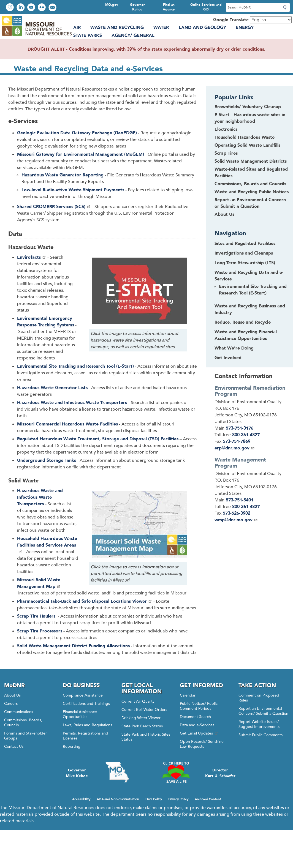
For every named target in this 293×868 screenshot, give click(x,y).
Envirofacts (32, 257)
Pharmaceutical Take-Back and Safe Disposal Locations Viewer (85, 601)
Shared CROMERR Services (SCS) (54, 207)
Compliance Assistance (83, 695)
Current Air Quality (138, 701)
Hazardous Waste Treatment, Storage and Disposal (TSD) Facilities (98, 439)
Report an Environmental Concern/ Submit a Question (263, 711)
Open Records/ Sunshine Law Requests (202, 744)
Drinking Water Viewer (141, 718)
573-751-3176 (240, 428)
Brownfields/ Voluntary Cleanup (248, 107)
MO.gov (112, 5)
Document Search (195, 717)
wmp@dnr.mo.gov (236, 520)
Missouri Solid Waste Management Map (39, 583)
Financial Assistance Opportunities (80, 714)
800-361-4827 (246, 435)
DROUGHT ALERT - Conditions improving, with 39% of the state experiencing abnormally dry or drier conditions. (146, 49)
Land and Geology (202, 28)
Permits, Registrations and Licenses (86, 736)
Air (77, 28)
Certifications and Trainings (86, 704)
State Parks (88, 36)
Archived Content (208, 799)
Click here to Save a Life (176, 772)
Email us (53, 8)
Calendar (188, 695)
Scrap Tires (226, 153)
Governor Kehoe (137, 7)
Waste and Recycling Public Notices (252, 192)
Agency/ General (133, 36)
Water (161, 28)
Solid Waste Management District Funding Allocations (73, 646)
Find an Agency (169, 7)
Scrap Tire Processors (40, 631)
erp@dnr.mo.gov (235, 448)
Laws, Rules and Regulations (87, 725)
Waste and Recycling (117, 28)
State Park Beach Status (142, 726)
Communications (19, 712)
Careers (11, 704)
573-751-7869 (237, 441)
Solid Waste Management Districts (251, 161)
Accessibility (81, 799)
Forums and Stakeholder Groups (25, 736)
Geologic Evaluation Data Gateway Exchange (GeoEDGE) (77, 133)
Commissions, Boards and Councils (250, 184)
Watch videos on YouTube (32, 8)
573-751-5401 (240, 500)
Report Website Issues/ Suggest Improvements (259, 724)
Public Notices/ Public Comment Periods (199, 706)
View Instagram (10, 8)
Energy (245, 28)
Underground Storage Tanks (47, 460)
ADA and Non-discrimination (118, 799)
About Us (224, 214)
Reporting (72, 746)
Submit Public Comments (261, 735)
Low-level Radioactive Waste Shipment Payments (73, 190)
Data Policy (154, 799)
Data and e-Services (197, 725)
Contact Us (14, 746)
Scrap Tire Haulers (37, 616)
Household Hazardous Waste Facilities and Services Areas (47, 544)
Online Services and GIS (206, 7)
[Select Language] (271, 20)
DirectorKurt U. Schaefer (220, 773)
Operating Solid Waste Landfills (247, 145)
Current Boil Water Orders (144, 710)
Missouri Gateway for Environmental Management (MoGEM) (81, 154)
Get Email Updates (199, 733)
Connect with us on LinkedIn (21, 8)
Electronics (226, 129)
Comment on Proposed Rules (259, 698)
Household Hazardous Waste (245, 137)
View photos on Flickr (42, 8)
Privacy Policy (178, 799)
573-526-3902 (237, 513)
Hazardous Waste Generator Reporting (63, 175)
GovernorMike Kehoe (77, 773)
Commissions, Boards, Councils (23, 723)
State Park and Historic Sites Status (146, 737)
